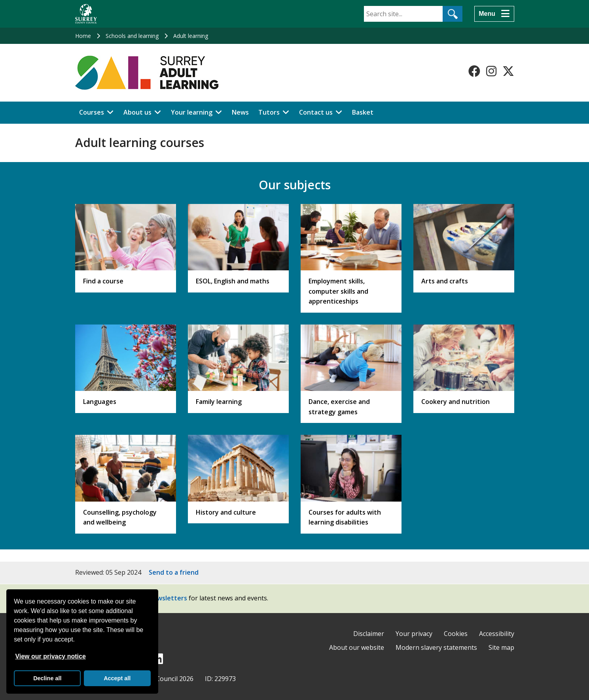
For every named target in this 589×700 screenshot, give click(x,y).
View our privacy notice (50, 656)
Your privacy (414, 634)
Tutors (269, 112)
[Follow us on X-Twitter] (508, 71)
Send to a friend (174, 572)
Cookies (456, 634)
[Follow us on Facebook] (474, 71)
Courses (92, 112)
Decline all (47, 678)
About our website (357, 647)
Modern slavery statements (436, 647)
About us (137, 112)
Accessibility (497, 634)
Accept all (117, 678)
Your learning (192, 112)
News (240, 112)
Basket (363, 112)
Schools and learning (132, 36)
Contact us (316, 112)
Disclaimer (369, 634)
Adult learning (191, 36)
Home (83, 36)
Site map (501, 647)
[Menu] (494, 14)
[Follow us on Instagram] (491, 71)
